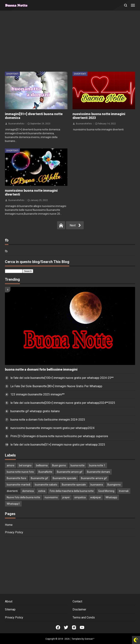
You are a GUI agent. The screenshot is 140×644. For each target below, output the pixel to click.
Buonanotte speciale (65, 478)
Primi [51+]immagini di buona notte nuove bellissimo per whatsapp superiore (59, 436)
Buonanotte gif (39, 478)
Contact (77, 601)
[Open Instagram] (74, 627)
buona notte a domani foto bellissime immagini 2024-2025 (48, 420)
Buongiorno (114, 485)
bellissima (42, 465)
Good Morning (106, 491)
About (9, 601)
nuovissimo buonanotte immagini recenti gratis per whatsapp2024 (52, 428)
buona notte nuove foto (20, 472)
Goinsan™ (90, 639)
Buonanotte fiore (16, 478)
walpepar (96, 497)
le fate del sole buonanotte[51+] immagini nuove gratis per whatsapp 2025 (58, 445)
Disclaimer (79, 609)
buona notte (78, 465)
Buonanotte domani (98, 472)
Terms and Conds (84, 617)
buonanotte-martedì (19, 485)
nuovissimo (51, 497)
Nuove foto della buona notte (23, 497)
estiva (42, 491)
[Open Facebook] (58, 627)
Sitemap (10, 609)
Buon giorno (59, 465)
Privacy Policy (14, 532)
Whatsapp (111, 497)
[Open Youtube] (82, 627)
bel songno (25, 465)
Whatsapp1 (13, 504)
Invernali (124, 491)
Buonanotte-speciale (74, 485)
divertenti (12, 74)
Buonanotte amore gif (70, 472)
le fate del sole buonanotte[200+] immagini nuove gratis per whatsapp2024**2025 (63, 403)
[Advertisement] (70, 42)
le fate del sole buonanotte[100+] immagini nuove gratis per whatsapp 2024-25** (62, 378)
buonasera (97, 485)
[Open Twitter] (66, 627)
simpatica (80, 497)
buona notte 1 (97, 465)
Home (9, 525)
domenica (28, 491)
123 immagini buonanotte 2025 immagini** (37, 394)
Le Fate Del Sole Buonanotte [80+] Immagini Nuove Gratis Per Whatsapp (56, 386)
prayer (66, 497)
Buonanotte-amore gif (94, 478)
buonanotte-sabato (46, 485)
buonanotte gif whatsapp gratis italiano (35, 411)
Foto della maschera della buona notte (72, 491)
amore (11, 465)
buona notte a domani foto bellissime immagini (41, 370)
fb (6, 251)
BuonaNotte (45, 472)
